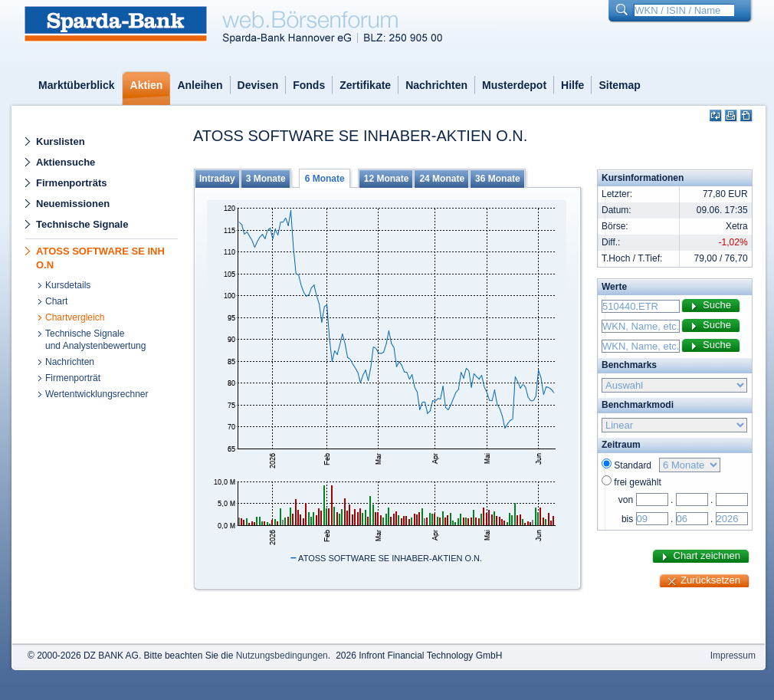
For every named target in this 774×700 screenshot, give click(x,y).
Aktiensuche (66, 162)
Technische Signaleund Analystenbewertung (95, 340)
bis (627, 519)
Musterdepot (514, 85)
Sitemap (619, 85)
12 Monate (387, 179)
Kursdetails (68, 285)
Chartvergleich (75, 317)
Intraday (217, 179)
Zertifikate (365, 85)
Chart (56, 301)
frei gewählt (637, 482)
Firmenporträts (71, 183)
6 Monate (325, 179)
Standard (635, 465)
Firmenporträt (73, 378)
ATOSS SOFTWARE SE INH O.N (100, 258)
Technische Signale (82, 224)
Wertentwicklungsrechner (97, 394)
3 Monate (266, 179)
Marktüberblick (77, 85)
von (626, 500)
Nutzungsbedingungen (282, 656)
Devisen (258, 85)
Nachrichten (436, 85)
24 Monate (442, 179)
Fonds (309, 85)
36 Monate (498, 179)
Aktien (147, 85)
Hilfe (572, 85)
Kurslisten (61, 141)
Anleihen (200, 85)
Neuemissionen (73, 204)
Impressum (733, 656)
